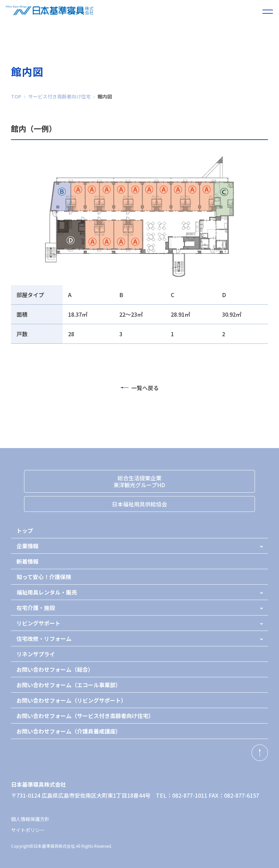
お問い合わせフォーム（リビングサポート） (71, 700)
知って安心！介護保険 (44, 577)
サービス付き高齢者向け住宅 (59, 96)
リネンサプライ (36, 654)
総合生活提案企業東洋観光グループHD (139, 481)
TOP (16, 96)
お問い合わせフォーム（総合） (55, 669)
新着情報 (27, 561)
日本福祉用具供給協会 (139, 504)
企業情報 (27, 546)
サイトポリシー (28, 830)
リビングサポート (38, 623)
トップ (25, 530)
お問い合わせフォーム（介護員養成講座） (69, 731)
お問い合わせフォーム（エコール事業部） (69, 685)
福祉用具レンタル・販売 (47, 592)
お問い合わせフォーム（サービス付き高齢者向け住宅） (85, 716)
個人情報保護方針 (30, 819)
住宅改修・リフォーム (44, 638)
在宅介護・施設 (36, 608)
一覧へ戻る (139, 388)
